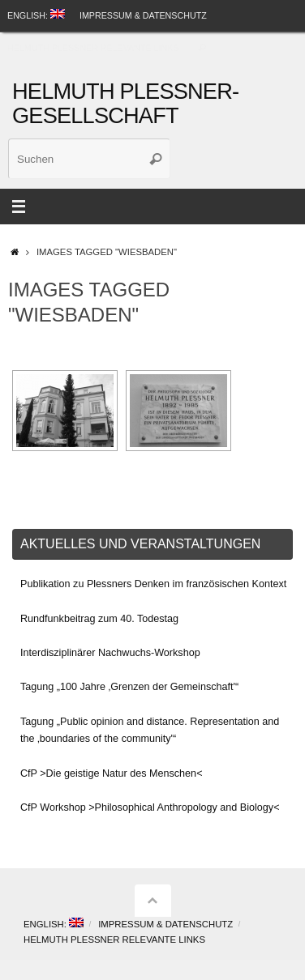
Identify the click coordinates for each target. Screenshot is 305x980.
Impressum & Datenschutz (143, 15)
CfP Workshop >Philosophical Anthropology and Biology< (150, 807)
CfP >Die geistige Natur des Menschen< (111, 773)
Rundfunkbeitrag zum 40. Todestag (99, 619)
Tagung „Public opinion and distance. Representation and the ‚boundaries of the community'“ (150, 730)
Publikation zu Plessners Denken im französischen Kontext (153, 584)
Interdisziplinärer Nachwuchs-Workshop (110, 653)
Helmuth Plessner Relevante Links (93, 48)
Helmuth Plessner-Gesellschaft (125, 104)
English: (36, 15)
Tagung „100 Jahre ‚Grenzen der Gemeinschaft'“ (129, 687)
